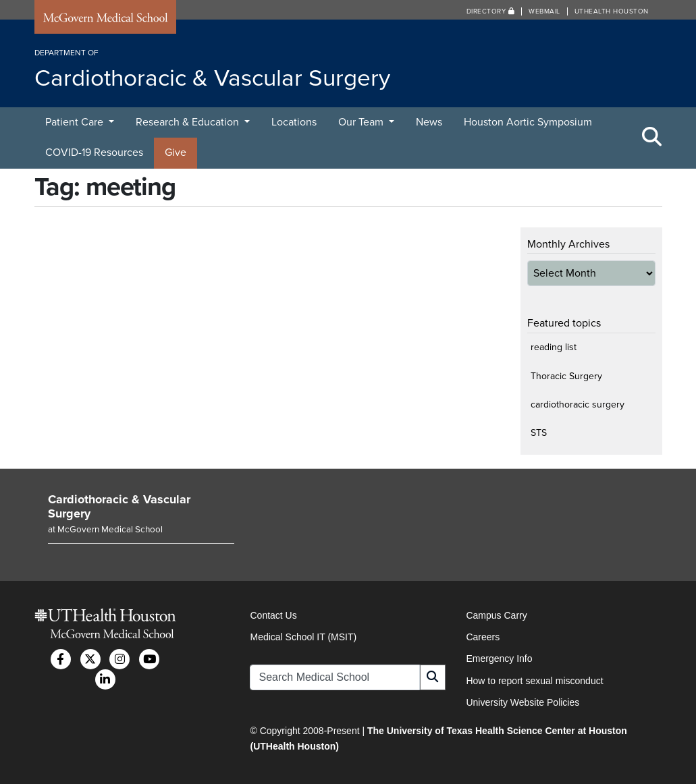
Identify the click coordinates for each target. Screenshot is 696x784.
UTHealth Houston (612, 11)
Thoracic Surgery (566, 376)
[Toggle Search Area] (652, 138)
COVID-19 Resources (94, 152)
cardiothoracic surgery (578, 404)
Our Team (362, 122)
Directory (491, 11)
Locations (294, 122)
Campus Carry (496, 615)
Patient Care (76, 122)
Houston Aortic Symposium (528, 122)
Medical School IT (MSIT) (303, 637)
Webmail (544, 11)
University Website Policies (523, 702)
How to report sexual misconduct (534, 681)
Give (176, 152)
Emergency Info (499, 659)
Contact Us (273, 615)
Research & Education (189, 122)
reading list (554, 347)
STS (539, 433)
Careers (483, 637)
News (429, 122)
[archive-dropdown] (591, 273)
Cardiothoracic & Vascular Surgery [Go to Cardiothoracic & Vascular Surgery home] (119, 507)
